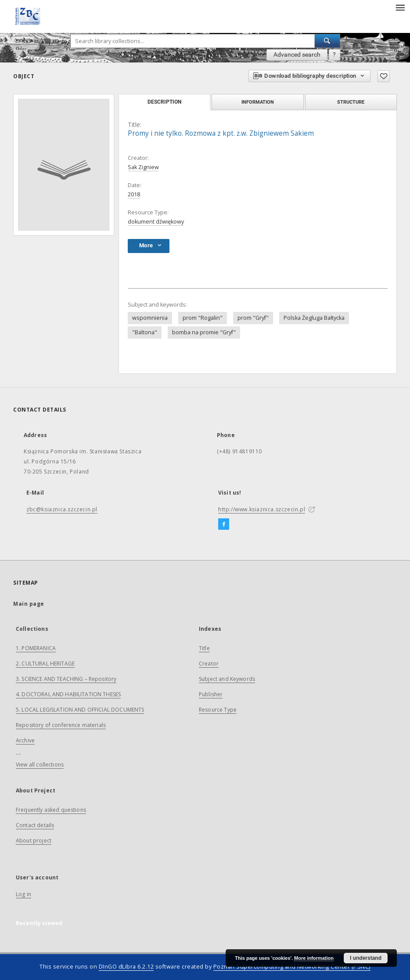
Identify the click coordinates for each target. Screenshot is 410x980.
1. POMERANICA (36, 648)
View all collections (40, 765)
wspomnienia (150, 318)
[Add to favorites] (384, 76)
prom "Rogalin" (203, 318)
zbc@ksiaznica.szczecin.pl (62, 509)
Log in (23, 894)
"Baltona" (145, 332)
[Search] (327, 41)
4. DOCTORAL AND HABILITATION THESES (68, 694)
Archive (25, 740)
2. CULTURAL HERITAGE (45, 664)
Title (204, 648)
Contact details (35, 825)
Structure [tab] (351, 102)
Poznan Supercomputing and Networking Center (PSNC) (292, 967)
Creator (209, 664)
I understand (366, 958)
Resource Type (218, 710)
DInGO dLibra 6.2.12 (126, 967)
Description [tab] (164, 102)
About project (34, 841)
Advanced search (297, 54)
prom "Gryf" (253, 318)
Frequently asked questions (51, 810)
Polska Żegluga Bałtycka (314, 318)
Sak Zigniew (143, 167)
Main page (29, 604)
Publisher (211, 694)
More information (314, 958)
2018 (134, 194)
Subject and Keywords (227, 679)
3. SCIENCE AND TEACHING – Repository (66, 679)
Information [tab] (258, 102)
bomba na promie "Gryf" (204, 332)
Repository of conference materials (61, 725)
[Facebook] (224, 524)
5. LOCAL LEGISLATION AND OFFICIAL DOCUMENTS (80, 710)
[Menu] (400, 7)
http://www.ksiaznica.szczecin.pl (262, 509)
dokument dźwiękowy (156, 222)
